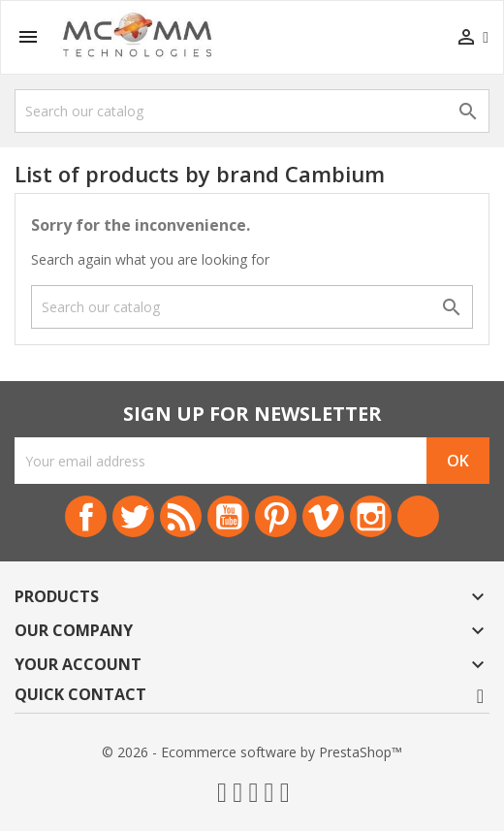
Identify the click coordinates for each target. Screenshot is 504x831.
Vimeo (323, 516)
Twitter (133, 516)
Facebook (86, 516)
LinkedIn (418, 516)
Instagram (371, 516)
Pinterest (276, 516)
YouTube (228, 516)
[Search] (252, 111)
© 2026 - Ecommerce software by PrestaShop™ (252, 752)
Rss (181, 516)
